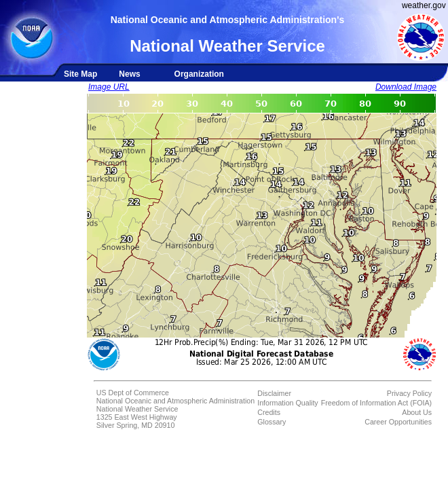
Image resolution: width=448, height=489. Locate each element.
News (129, 74)
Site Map (80, 74)
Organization (199, 74)
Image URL (109, 87)
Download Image (406, 87)
